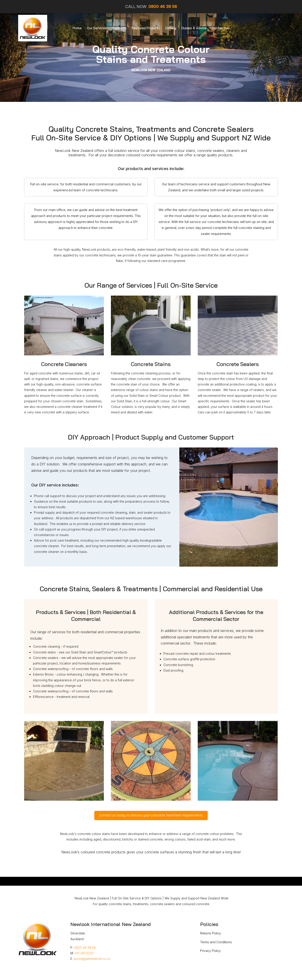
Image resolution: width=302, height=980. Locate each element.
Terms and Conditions (216, 942)
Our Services (97, 28)
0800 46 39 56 (85, 948)
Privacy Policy (210, 951)
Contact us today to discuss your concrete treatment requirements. (151, 815)
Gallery (171, 28)
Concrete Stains (151, 364)
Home (77, 28)
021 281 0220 (84, 953)
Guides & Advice (194, 28)
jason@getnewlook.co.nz (92, 959)
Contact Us (221, 28)
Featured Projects (146, 28)
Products (119, 28)
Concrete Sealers (238, 364)
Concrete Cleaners (64, 364)
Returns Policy (211, 933)
